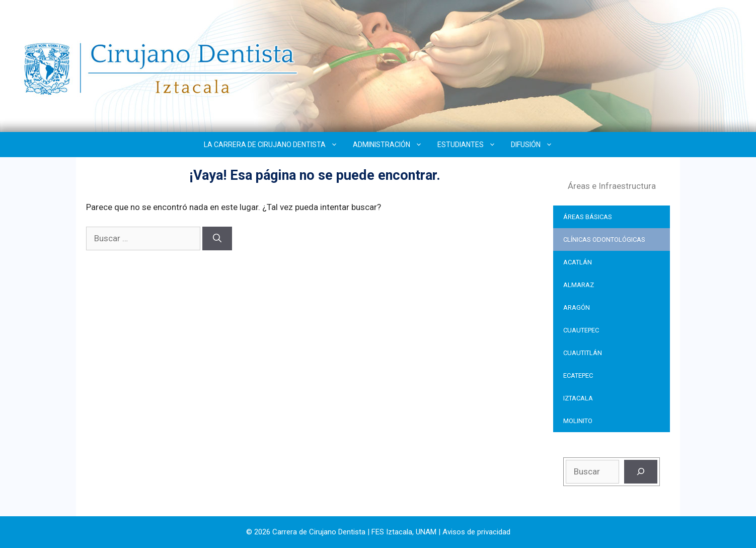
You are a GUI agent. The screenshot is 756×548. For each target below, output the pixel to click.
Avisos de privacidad (476, 532)
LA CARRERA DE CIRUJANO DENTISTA (275, 145)
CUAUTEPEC (581, 330)
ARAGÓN (577, 307)
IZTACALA (578, 398)
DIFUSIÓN (536, 145)
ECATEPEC (578, 375)
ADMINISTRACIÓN (391, 145)
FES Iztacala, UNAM (404, 532)
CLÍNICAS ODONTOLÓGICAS (604, 239)
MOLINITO (578, 421)
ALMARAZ (579, 285)
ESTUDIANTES (470, 145)
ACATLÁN (578, 262)
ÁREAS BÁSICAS (588, 217)
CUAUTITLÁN (583, 353)
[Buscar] (217, 239)
